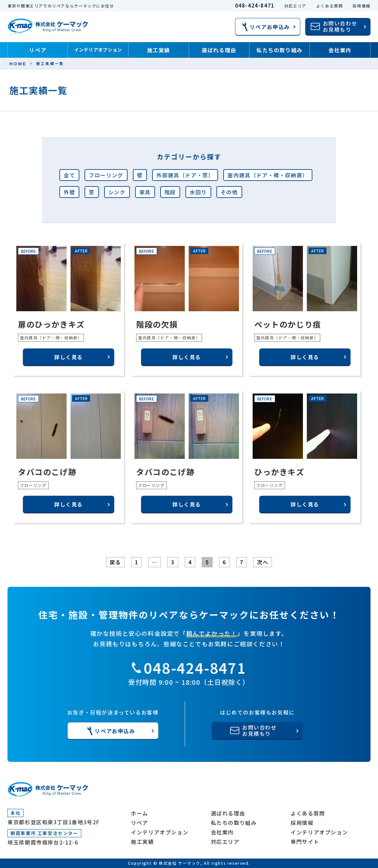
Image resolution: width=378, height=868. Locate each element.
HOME (18, 64)
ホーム (140, 813)
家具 (145, 192)
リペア (38, 50)
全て (69, 175)
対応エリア (295, 6)
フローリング (106, 175)
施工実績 (159, 50)
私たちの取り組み (280, 50)
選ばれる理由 (219, 50)
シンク (117, 192)
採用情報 (361, 6)
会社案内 (340, 50)
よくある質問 (330, 6)
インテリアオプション (98, 50)
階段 (170, 192)
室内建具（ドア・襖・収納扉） (268, 175)
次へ (263, 562)
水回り (198, 192)
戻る (115, 562)
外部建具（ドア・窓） (185, 175)
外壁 (69, 192)
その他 (229, 192)
